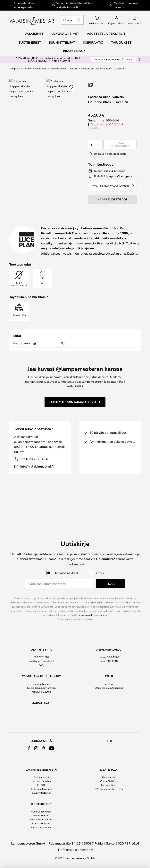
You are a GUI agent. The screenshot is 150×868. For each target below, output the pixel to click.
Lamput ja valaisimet (21, 68)
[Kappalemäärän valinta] (95, 145)
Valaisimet (40, 68)
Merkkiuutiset (109, 785)
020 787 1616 (41, 637)
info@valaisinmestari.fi (37, 481)
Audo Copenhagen (41, 811)
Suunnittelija (28, 229)
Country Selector (41, 793)
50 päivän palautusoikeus (109, 668)
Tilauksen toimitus (41, 664)
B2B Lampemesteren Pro (109, 789)
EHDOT (41, 785)
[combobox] (72, 20)
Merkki (66, 229)
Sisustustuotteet (41, 823)
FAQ (41, 645)
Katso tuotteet (61, 61)
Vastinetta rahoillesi (41, 819)
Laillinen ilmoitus (41, 781)
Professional (75, 51)
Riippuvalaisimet (57, 68)
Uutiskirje (109, 664)
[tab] (43, 224)
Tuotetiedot (99, 224)
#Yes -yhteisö (109, 777)
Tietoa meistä (41, 777)
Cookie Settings (109, 781)
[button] (71, 87)
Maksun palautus (41, 672)
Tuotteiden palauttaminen (41, 668)
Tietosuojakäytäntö (41, 789)
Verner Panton (41, 815)
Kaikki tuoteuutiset (41, 827)
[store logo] (33, 20)
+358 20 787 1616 (34, 473)
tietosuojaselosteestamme (92, 595)
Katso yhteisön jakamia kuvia (73, 417)
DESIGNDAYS (113, 59)
